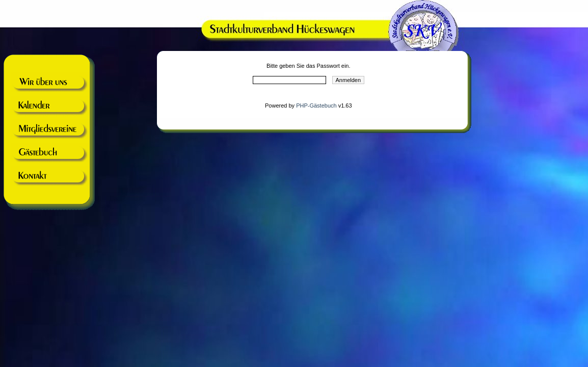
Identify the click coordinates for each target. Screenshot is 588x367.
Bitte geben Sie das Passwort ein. (308, 66)
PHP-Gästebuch (316, 106)
